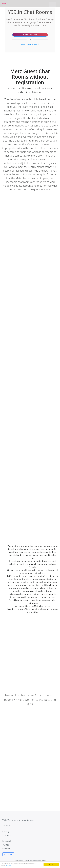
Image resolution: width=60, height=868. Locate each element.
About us (7, 826)
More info (8, 866)
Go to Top (8, 854)
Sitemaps (7, 835)
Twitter (6, 845)
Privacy (6, 831)
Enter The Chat (30, 35)
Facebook (7, 841)
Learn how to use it (30, 44)
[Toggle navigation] (52, 4)
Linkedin (6, 849)
